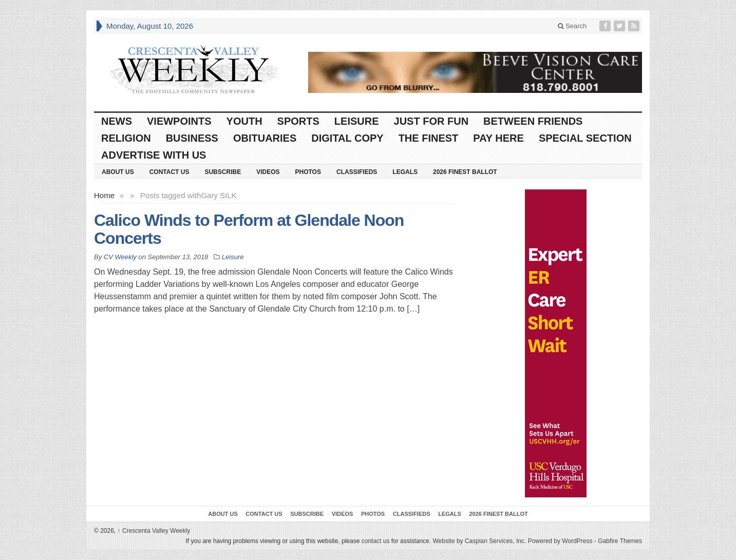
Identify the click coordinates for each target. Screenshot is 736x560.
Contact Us (169, 172)
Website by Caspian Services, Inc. (479, 541)
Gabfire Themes (620, 541)
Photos (308, 172)
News (117, 121)
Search (572, 26)
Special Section (585, 138)
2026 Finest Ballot (465, 172)
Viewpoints (179, 121)
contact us (376, 541)
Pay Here (498, 138)
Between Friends (533, 121)
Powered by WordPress (560, 541)
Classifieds (357, 172)
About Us (118, 172)
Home (104, 195)
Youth (244, 121)
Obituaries (265, 138)
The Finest (429, 138)
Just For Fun (431, 121)
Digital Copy (347, 138)
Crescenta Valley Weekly (154, 531)
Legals (405, 172)
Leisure (357, 121)
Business (192, 138)
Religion (126, 138)
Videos (268, 172)
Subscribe (223, 172)
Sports (298, 121)
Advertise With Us (154, 155)
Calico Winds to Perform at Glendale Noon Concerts (249, 229)
